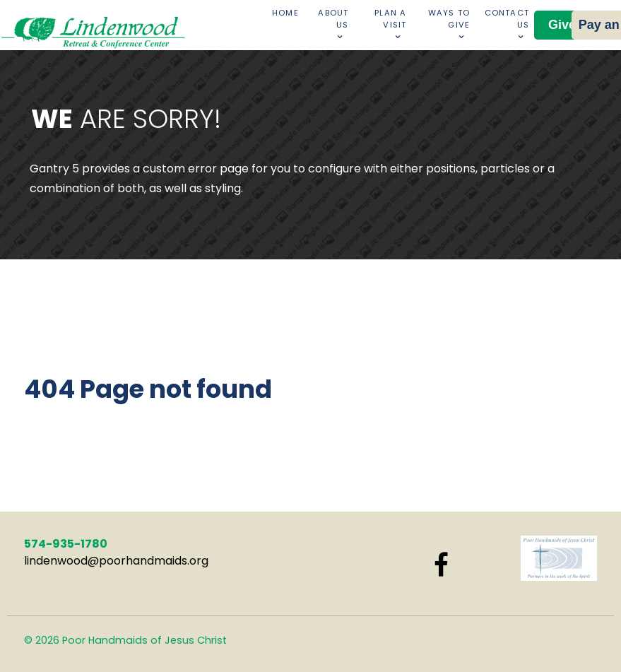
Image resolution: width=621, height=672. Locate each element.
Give (562, 25)
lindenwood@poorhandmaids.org (116, 561)
